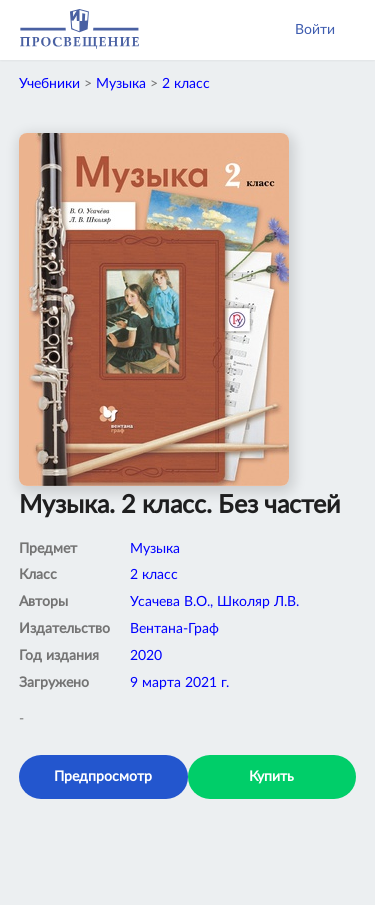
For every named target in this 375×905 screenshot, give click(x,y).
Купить (271, 777)
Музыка (121, 84)
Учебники (49, 84)
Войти (315, 30)
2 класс (186, 84)
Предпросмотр (103, 777)
